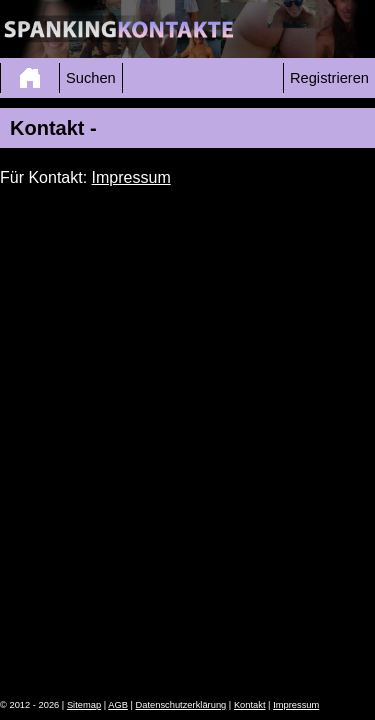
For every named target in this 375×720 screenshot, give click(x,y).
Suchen (91, 78)
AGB (118, 705)
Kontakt (250, 705)
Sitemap (84, 705)
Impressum (131, 177)
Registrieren (329, 78)
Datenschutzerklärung (181, 705)
